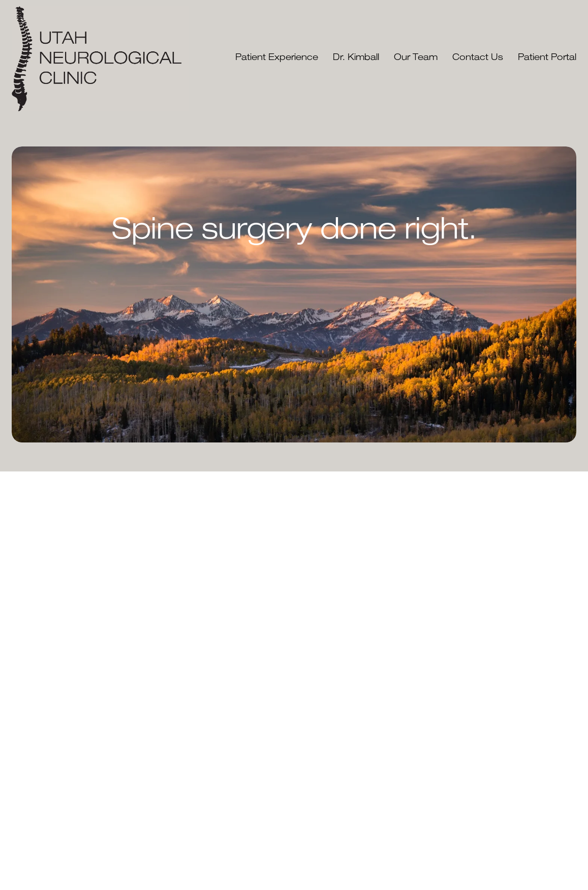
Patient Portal (547, 58)
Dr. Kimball (356, 58)
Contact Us (478, 58)
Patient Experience (277, 58)
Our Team (416, 58)
